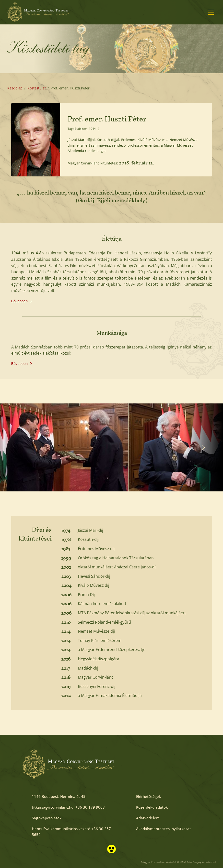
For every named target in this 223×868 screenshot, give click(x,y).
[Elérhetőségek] (148, 796)
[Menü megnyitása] (211, 12)
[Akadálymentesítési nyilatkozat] (164, 829)
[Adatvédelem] (148, 818)
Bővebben (22, 301)
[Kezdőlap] (15, 88)
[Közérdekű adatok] (152, 807)
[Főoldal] (38, 12)
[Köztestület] (37, 88)
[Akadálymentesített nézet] (111, 849)
